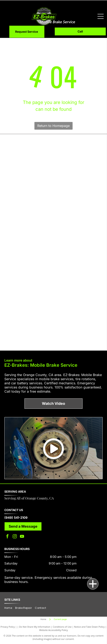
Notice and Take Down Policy (89, 627)
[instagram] (15, 537)
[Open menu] (101, 16)
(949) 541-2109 (16, 518)
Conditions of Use (62, 627)
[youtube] (22, 537)
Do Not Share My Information (35, 627)
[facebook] (7, 537)
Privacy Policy (8, 627)
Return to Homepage (53, 126)
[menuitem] (10, 608)
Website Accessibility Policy (53, 630)
